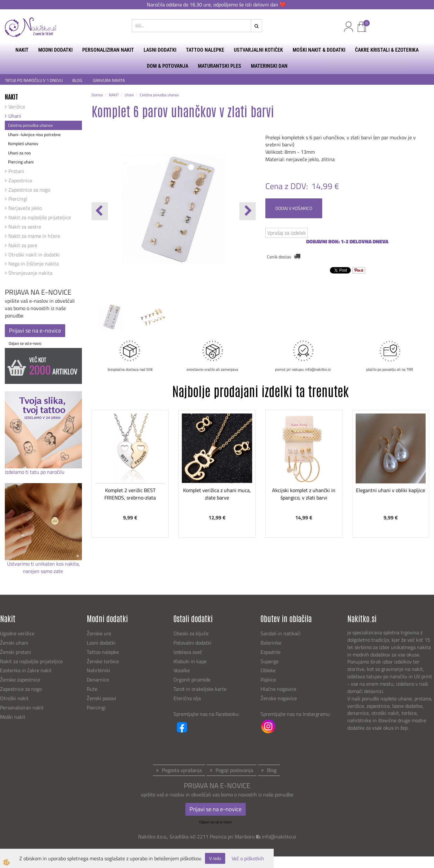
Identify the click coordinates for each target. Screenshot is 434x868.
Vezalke (182, 670)
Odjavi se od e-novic (25, 343)
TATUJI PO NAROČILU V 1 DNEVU (34, 80)
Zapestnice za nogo (29, 190)
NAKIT (22, 50)
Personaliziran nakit (22, 707)
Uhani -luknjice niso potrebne (34, 135)
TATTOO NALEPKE (205, 50)
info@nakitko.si (279, 837)
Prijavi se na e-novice (35, 330)
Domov (97, 95)
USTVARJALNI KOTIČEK (258, 50)
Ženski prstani (16, 652)
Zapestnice (20, 180)
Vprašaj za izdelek (287, 233)
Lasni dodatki (101, 643)
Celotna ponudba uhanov (30, 125)
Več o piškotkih (248, 859)
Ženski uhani (15, 643)
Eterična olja (187, 698)
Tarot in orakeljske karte (200, 689)
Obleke (268, 670)
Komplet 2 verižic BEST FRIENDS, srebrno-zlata (130, 494)
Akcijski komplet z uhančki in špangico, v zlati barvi (304, 494)
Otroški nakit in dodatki (34, 255)
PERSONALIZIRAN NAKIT (108, 50)
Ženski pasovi (102, 698)
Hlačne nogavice (278, 689)
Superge (270, 661)
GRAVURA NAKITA (109, 80)
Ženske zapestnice (21, 680)
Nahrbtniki (98, 670)
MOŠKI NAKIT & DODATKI (319, 50)
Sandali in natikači (281, 633)
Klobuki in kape (190, 661)
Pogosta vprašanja (182, 770)
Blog (272, 770)
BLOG (78, 80)
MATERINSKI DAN (269, 66)
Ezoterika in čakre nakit (27, 670)
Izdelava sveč (188, 652)
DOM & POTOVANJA (168, 66)
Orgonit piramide (192, 680)
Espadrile (270, 652)
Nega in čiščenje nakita (34, 264)
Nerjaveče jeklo (25, 208)
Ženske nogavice (279, 698)
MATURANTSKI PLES (220, 66)
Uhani (15, 116)
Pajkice (268, 680)
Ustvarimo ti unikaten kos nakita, (44, 564)
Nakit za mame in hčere (34, 236)
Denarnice (98, 680)
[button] (248, 211)
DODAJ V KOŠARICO (294, 208)
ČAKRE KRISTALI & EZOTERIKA (387, 50)
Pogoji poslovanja (234, 770)
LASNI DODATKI (160, 50)
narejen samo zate (44, 571)
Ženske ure (100, 633)
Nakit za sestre (25, 227)
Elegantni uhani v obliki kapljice (390, 490)
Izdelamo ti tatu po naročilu (35, 472)
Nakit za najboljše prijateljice (40, 217)
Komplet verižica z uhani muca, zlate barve (217, 494)
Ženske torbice (103, 661)
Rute (92, 689)
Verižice (17, 107)
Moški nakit (13, 717)
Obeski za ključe (191, 633)
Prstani (16, 171)
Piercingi (18, 199)
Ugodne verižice (17, 633)
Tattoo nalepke (103, 652)
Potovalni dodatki (192, 643)
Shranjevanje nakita (30, 273)
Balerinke (271, 643)
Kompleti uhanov (23, 143)
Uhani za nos (19, 153)
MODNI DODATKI (55, 50)
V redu (215, 858)
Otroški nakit (14, 698)
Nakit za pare (23, 245)
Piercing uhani (21, 162)
